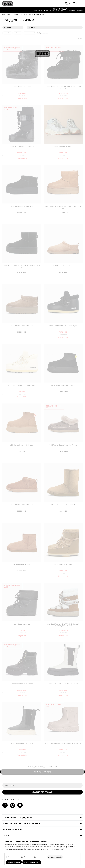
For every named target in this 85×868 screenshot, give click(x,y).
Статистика (28, 857)
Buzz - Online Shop (8, 14)
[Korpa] (74, 5)
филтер (55, 28)
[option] (42, 10)
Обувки (28, 14)
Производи (20, 14)
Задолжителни (14, 857)
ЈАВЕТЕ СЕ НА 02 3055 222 (43, 9)
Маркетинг (41, 857)
